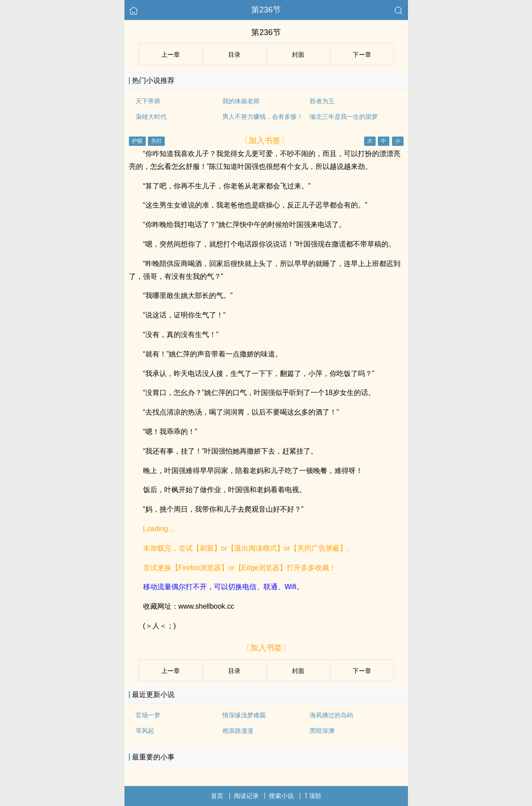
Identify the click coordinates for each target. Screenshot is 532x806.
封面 (298, 55)
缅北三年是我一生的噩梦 (344, 117)
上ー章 (171, 55)
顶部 (313, 796)
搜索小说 (281, 796)
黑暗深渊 (322, 731)
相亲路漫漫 (238, 731)
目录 (234, 55)
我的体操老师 (241, 101)
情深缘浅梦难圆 (244, 715)
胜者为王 (322, 101)
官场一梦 (148, 715)
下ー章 (362, 55)
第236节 (266, 10)
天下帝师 (148, 101)
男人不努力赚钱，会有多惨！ (263, 117)
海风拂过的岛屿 (331, 715)
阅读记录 (246, 796)
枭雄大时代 (151, 117)
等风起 (145, 731)
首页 (217, 796)
